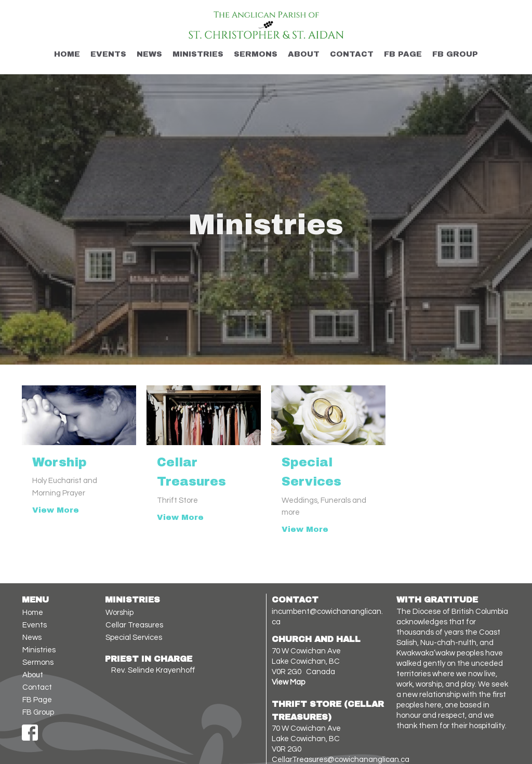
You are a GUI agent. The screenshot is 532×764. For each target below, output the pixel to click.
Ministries (198, 54)
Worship (119, 613)
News (149, 54)
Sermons (256, 54)
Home (67, 54)
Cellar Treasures (134, 625)
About (304, 54)
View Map (288, 682)
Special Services (134, 638)
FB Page (403, 54)
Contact (352, 54)
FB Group (455, 54)
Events (108, 54)
